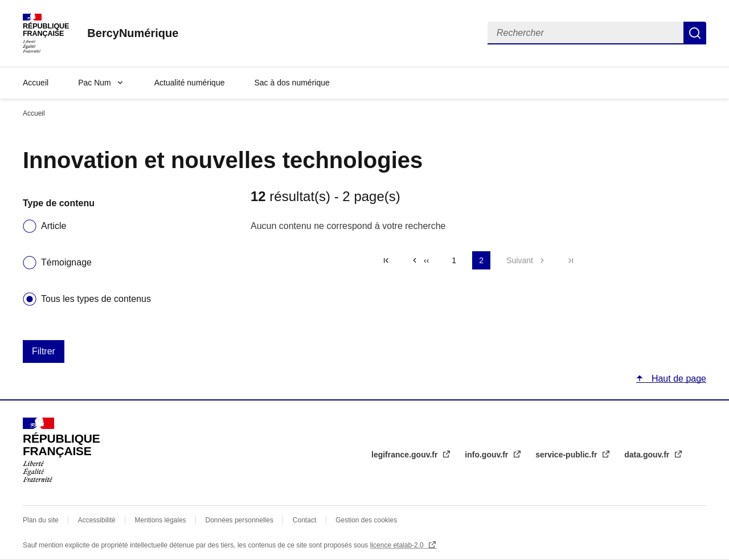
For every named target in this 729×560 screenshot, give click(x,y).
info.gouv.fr (488, 455)
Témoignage (66, 262)
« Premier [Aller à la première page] (386, 260)
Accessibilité (97, 520)
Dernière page (571, 260)
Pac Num (95, 83)
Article (54, 226)
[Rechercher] (585, 33)
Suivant (520, 260)
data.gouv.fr (648, 455)
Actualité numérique (190, 83)
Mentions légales (161, 520)
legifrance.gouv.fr (406, 455)
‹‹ (426, 260)
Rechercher (695, 33)
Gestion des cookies (366, 520)
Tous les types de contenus (96, 299)
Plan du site (41, 520)
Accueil (36, 83)
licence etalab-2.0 (398, 545)
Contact (304, 520)
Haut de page (677, 379)
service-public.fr (567, 455)
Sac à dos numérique (292, 83)
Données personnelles (239, 520)
